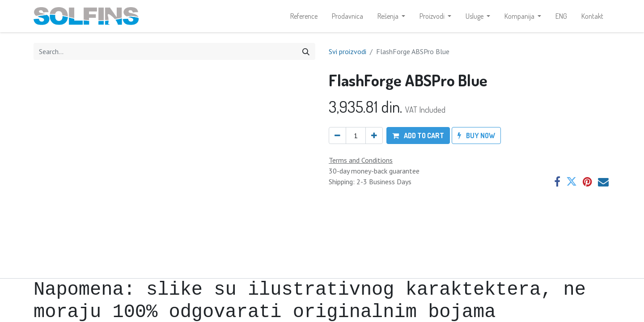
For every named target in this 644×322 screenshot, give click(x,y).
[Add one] (374, 136)
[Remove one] (337, 136)
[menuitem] (304, 16)
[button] (418, 136)
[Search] (306, 51)
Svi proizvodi (347, 51)
